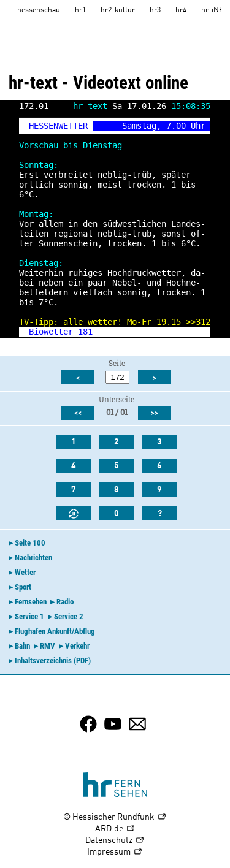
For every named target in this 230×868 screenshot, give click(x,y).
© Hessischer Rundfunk (115, 817)
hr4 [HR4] (181, 10)
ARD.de (115, 829)
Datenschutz (115, 841)
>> (191, 322)
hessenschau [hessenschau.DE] (39, 10)
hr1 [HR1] (80, 10)
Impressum (115, 852)
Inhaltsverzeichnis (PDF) (53, 661)
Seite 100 (30, 543)
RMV (48, 646)
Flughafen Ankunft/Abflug (55, 631)
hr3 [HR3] (155, 10)
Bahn (22, 646)
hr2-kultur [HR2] (118, 10)
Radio (65, 602)
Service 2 (69, 616)
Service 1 (29, 616)
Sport (23, 587)
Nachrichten (33, 558)
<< (78, 413)
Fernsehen (31, 602)
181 (85, 332)
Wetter (25, 572)
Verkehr (77, 646)
